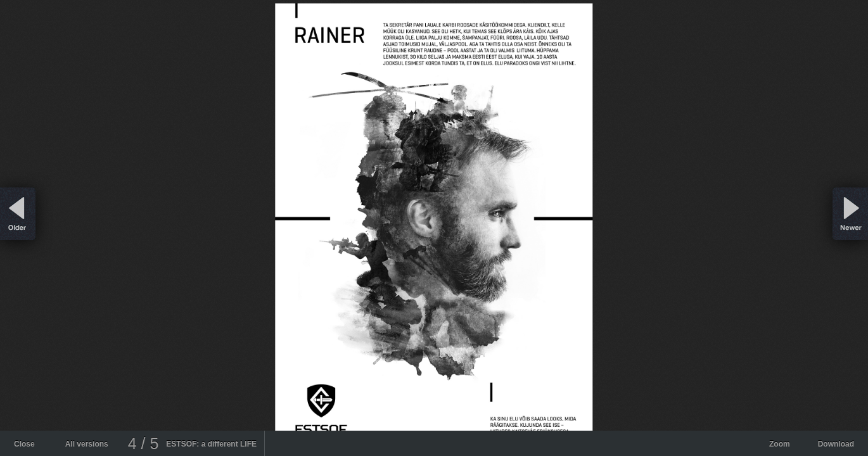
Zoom (780, 444)
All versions (87, 444)
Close (24, 444)
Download (836, 444)
